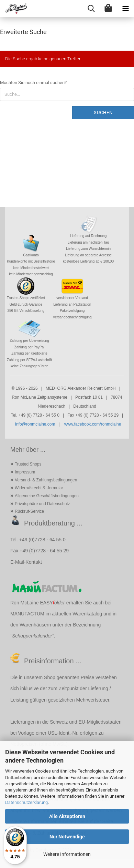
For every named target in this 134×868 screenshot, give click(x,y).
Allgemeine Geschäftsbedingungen (47, 496)
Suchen (103, 113)
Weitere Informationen (67, 854)
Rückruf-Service (29, 511)
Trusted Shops (28, 464)
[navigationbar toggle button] (125, 9)
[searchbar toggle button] (91, 9)
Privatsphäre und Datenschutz (42, 504)
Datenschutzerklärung (26, 802)
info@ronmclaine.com (35, 424)
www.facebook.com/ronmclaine (93, 424)
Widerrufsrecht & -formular (39, 488)
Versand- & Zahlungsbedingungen (46, 480)
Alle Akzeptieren (67, 816)
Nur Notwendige (67, 837)
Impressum (25, 472)
